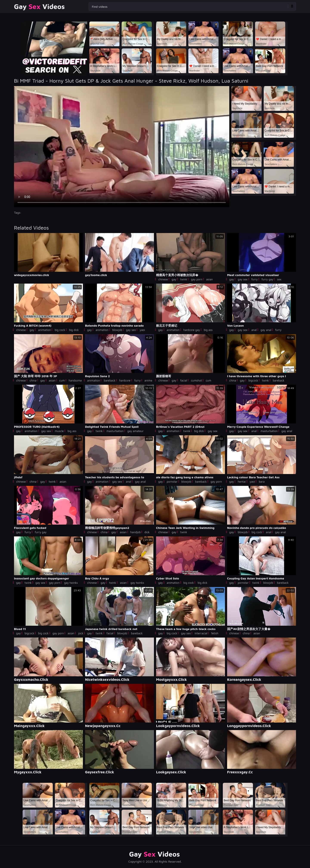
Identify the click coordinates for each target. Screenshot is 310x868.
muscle (59, 431)
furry (254, 279)
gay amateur (136, 431)
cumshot (196, 380)
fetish (215, 633)
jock (81, 633)
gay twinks (71, 583)
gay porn (197, 279)
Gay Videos (39, 6)
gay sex (243, 279)
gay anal (266, 330)
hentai (242, 482)
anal (254, 330)
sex (279, 279)
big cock (60, 330)
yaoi (142, 330)
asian (209, 279)
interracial (201, 633)
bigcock (253, 380)
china (33, 380)
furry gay (267, 279)
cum (62, 380)
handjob (135, 532)
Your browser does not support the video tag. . (122, 147)
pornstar (172, 482)
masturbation (115, 431)
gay (174, 279)
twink (184, 279)
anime (148, 380)
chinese (163, 279)
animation (44, 330)
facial (184, 380)
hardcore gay (191, 330)
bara (262, 482)
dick (147, 532)
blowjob (117, 330)
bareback (110, 380)
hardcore (125, 380)
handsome (75, 380)
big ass (208, 330)
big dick (74, 330)
